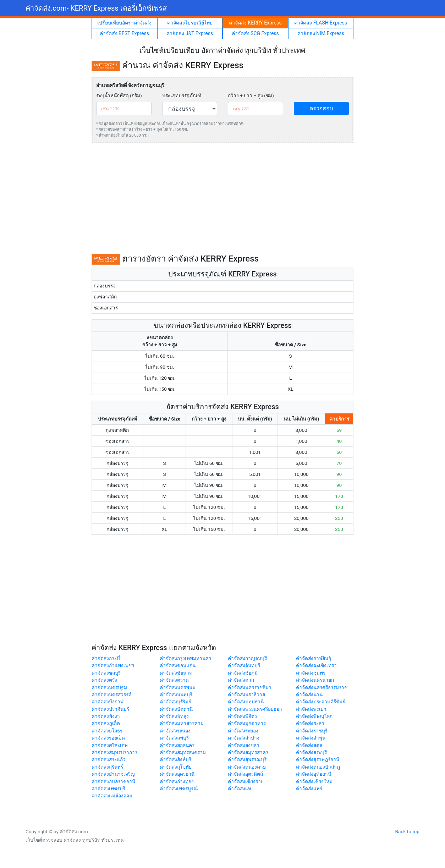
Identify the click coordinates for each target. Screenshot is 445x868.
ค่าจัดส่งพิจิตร (242, 716)
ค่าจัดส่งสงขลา (244, 745)
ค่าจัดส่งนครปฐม (109, 687)
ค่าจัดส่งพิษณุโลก (314, 716)
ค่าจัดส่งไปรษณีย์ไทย (190, 23)
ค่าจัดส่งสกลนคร (177, 745)
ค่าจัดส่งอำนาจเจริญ (113, 774)
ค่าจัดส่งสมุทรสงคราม (183, 752)
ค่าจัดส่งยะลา (310, 723)
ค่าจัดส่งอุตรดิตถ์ (245, 774)
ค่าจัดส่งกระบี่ (106, 658)
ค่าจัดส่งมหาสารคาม (182, 723)
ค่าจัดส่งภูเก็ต (106, 723)
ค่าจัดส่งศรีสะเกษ (110, 745)
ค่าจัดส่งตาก (241, 680)
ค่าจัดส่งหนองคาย (247, 767)
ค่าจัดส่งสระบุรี (311, 752)
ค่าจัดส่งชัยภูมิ (243, 673)
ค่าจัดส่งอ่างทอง (177, 781)
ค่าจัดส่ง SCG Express (255, 33)
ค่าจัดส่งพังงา (106, 716)
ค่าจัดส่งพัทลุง (174, 716)
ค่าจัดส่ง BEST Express (124, 33)
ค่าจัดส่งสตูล (309, 745)
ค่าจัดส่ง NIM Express (321, 33)
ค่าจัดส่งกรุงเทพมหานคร (185, 658)
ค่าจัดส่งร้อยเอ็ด (108, 738)
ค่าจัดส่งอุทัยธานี (314, 774)
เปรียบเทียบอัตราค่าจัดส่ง (124, 23)
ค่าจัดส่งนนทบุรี (176, 694)
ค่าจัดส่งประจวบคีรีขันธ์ (321, 702)
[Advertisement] (222, 198)
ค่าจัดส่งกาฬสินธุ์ (314, 658)
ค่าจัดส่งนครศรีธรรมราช (322, 687)
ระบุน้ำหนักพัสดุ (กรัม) (119, 95)
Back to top (407, 831)
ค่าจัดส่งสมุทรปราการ (114, 752)
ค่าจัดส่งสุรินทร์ (107, 767)
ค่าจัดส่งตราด (174, 680)
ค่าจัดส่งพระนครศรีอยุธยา (255, 709)
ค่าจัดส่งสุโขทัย (176, 767)
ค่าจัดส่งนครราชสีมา (250, 687)
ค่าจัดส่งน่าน (309, 694)
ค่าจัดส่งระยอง (243, 731)
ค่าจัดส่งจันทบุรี (244, 665)
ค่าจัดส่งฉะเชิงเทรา (316, 665)
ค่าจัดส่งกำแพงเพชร (113, 665)
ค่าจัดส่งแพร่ (309, 789)
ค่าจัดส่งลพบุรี (174, 738)
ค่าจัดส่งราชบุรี (312, 731)
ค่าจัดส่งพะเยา (311, 709)
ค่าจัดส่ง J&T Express (190, 33)
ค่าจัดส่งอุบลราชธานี (113, 781)
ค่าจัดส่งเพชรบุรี (108, 789)
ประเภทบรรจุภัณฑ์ (182, 95)
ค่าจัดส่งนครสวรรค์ (112, 694)
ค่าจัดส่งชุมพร (311, 673)
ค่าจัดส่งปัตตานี (176, 709)
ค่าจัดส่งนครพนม (178, 687)
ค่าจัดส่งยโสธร (107, 731)
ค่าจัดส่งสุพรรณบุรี (247, 759)
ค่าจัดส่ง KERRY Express (255, 23)
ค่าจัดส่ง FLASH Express (321, 23)
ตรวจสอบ (321, 108)
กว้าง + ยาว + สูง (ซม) (251, 95)
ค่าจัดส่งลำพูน (311, 738)
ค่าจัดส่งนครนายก (315, 680)
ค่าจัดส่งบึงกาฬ (108, 702)
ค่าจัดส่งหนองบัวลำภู (318, 767)
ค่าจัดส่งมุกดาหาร (247, 723)
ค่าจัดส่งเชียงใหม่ (314, 781)
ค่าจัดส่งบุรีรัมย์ (175, 702)
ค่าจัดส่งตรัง (104, 680)
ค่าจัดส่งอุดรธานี (177, 774)
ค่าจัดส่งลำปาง (244, 738)
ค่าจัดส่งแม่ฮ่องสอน (112, 796)
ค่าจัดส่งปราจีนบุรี (110, 709)
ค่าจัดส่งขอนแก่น (178, 665)
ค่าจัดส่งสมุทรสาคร (248, 752)
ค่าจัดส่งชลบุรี (106, 673)
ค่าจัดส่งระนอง (175, 731)
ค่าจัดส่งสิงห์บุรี (175, 759)
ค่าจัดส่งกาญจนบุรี (247, 658)
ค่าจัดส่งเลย (240, 789)
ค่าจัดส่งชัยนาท (176, 673)
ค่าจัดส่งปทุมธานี (246, 702)
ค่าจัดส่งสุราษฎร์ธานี (318, 759)
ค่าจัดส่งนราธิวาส (246, 694)
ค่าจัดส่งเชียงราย (246, 781)
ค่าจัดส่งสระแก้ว (109, 759)
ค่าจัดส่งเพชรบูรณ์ (179, 789)
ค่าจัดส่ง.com (96, 8)
